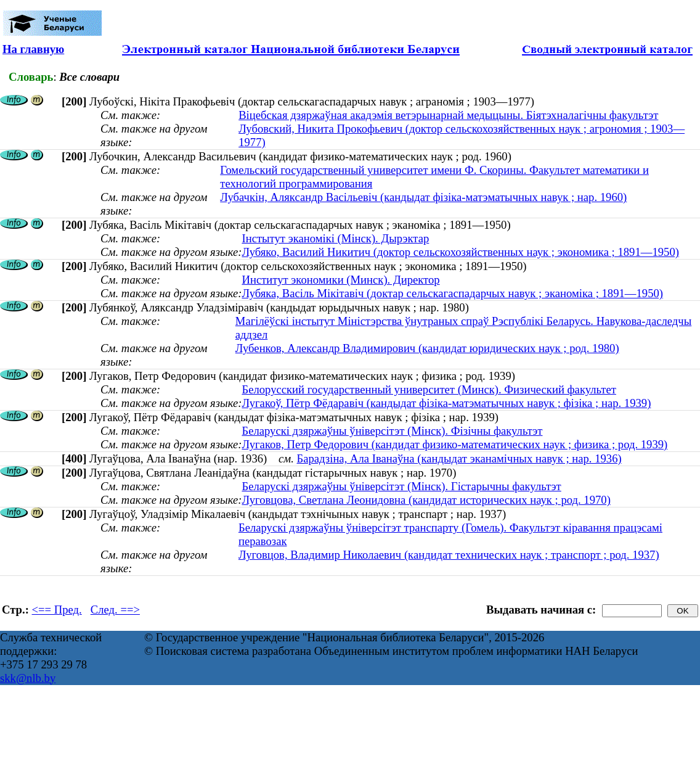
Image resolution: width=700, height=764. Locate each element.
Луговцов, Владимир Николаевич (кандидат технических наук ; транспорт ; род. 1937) (449, 555)
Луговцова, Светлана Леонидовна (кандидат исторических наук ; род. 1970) (426, 500)
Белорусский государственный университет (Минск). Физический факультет (429, 389)
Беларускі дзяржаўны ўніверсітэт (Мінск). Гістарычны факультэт (401, 486)
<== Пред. (57, 610)
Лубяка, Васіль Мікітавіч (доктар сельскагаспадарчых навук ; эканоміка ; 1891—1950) (452, 293)
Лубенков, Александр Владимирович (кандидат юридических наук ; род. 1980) (427, 348)
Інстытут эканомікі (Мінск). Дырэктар (335, 238)
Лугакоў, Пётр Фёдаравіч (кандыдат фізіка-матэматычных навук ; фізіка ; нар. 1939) (446, 403)
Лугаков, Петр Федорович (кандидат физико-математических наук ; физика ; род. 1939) (454, 444)
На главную (33, 49)
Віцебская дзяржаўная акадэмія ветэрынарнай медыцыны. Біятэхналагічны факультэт (448, 115)
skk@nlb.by (28, 678)
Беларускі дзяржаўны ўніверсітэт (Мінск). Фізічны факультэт (392, 431)
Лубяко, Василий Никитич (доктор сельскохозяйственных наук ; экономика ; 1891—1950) (460, 252)
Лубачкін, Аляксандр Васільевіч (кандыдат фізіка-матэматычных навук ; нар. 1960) (423, 197)
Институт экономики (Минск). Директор (340, 280)
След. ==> (115, 610)
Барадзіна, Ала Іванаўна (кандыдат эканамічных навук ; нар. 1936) (459, 458)
